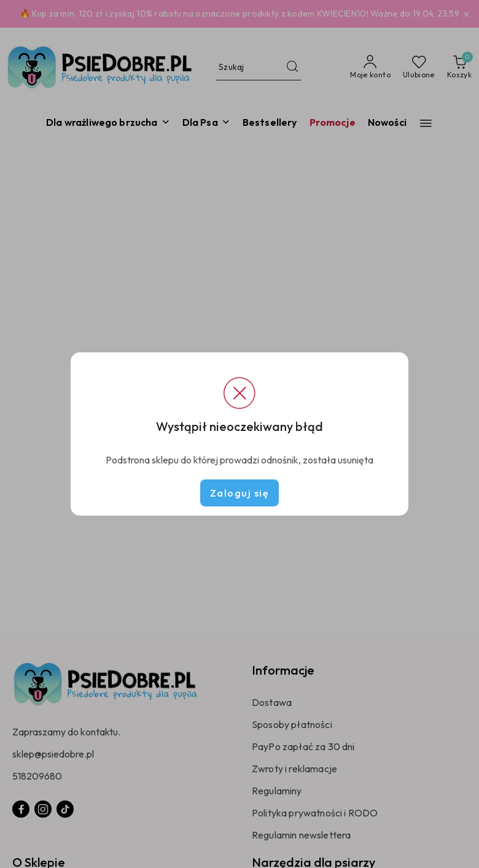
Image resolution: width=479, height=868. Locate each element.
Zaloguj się (240, 493)
